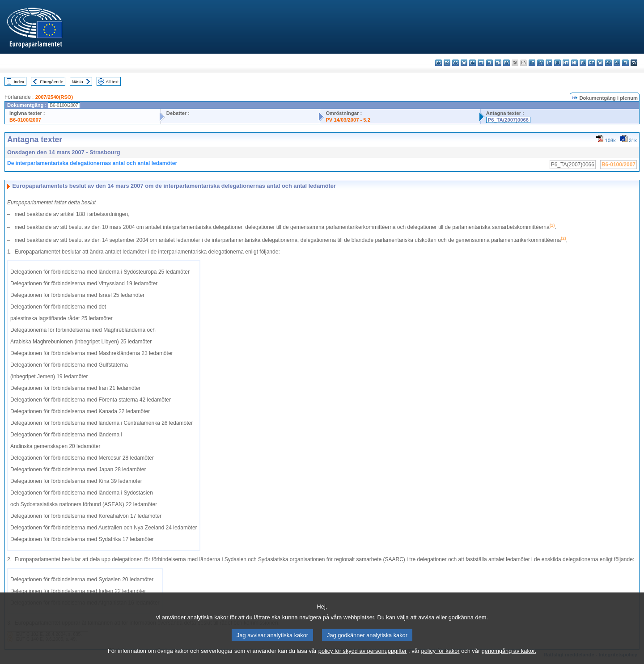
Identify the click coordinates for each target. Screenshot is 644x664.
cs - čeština (455, 63)
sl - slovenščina (617, 63)
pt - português (591, 63)
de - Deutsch (472, 63)
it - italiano (532, 63)
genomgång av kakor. (509, 658)
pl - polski (583, 63)
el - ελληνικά (489, 63)
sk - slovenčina (608, 63)
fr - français (506, 63)
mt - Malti (566, 63)
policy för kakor (441, 658)
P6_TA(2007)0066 (508, 120)
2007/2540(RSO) (54, 97)
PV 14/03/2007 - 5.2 (348, 120)
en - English (498, 63)
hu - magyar (557, 63)
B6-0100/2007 (25, 120)
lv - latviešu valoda (540, 63)
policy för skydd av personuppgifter (363, 658)
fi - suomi (625, 63)
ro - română (600, 63)
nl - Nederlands (574, 63)
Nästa (78, 82)
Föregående (52, 82)
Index (19, 82)
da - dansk (464, 63)
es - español (447, 63)
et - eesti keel (481, 63)
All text (112, 82)
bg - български (439, 63)
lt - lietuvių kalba (549, 63)
